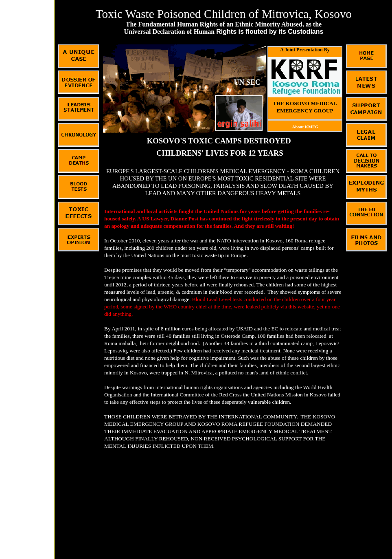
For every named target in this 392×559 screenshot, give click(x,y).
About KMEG (305, 127)
